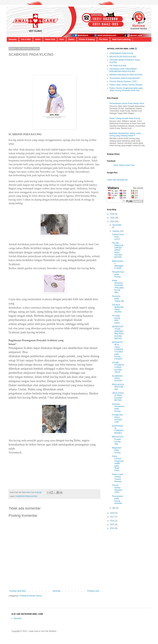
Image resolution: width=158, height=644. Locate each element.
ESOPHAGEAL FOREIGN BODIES (118, 429)
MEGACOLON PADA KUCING (123, 57)
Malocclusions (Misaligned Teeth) (118, 265)
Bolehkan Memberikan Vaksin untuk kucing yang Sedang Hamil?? (125, 134)
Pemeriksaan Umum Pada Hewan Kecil (127, 103)
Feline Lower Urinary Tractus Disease (126, 85)
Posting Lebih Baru (18, 591)
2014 (113, 528)
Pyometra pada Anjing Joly (118, 299)
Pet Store (103, 39)
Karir (62, 39)
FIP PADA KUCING (118, 66)
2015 (113, 524)
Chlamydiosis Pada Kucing (121, 53)
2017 (113, 517)
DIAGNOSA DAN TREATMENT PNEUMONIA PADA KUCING (123, 70)
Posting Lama (93, 591)
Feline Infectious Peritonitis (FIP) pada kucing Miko (118, 287)
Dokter (71, 39)
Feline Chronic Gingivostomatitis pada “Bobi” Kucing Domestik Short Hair (126, 89)
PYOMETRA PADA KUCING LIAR (117, 418)
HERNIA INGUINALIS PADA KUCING (126, 75)
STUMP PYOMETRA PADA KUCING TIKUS (118, 367)
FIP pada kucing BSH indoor (116, 319)
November (117, 225)
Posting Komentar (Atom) (31, 596)
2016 (113, 521)
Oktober (116, 231)
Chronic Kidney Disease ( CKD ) (124, 81)
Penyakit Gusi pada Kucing (118, 274)
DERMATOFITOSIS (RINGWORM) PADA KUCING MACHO (118, 333)
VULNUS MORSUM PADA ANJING (118, 308)
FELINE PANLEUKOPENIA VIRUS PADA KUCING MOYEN (118, 250)
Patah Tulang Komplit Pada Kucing (125, 118)
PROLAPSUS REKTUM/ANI (118, 387)
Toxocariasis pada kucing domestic (125, 78)
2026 (113, 214)
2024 (113, 222)
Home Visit (50, 39)
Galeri (38, 39)
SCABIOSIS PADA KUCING (26, 496)
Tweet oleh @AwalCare (117, 180)
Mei (114, 508)
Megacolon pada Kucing (117, 450)
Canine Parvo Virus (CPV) (118, 237)
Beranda (13, 39)
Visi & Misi (26, 39)
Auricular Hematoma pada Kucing (118, 408)
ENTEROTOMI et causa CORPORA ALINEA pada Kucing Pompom (118, 351)
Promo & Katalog (87, 39)
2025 (113, 218)
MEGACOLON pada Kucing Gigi (118, 440)
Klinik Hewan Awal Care (124, 165)
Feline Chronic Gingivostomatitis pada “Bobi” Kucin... (118, 463)
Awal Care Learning (121, 39)
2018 (113, 513)
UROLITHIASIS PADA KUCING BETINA (118, 397)
